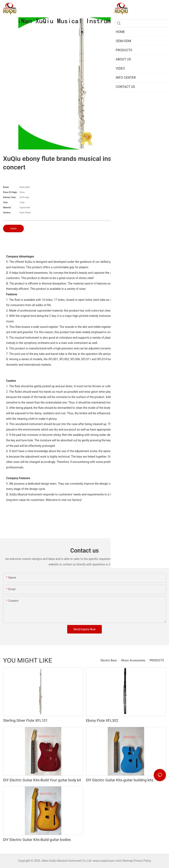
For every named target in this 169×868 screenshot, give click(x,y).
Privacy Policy (142, 861)
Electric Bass (109, 660)
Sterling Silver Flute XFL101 (25, 720)
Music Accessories (133, 660)
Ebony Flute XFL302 (102, 720)
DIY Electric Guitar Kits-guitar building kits (120, 780)
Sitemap (127, 861)
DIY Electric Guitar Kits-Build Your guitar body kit (42, 780)
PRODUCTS (157, 660)
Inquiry (13, 228)
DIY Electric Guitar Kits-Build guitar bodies (37, 840)
